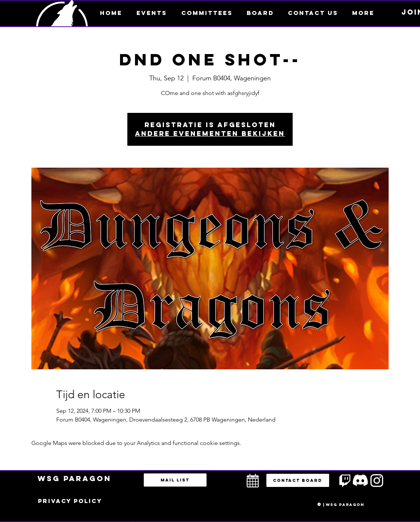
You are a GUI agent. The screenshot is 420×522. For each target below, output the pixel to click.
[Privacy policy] (70, 501)
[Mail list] (175, 480)
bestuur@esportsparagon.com (129, 520)
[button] (363, 13)
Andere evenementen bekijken (210, 134)
